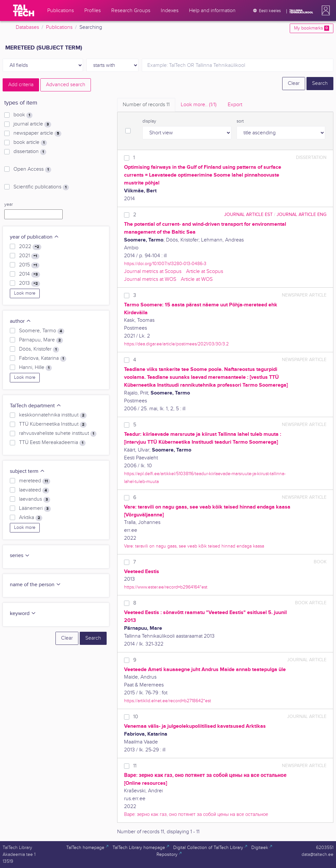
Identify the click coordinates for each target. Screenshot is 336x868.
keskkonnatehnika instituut (53, 415)
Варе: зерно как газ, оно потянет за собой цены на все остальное (196, 814)
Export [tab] (235, 105)
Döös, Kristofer (39, 349)
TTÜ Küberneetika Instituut (53, 424)
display (149, 121)
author (21, 321)
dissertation (30, 152)
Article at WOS (197, 279)
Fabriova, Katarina (43, 358)
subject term (27, 471)
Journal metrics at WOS (150, 279)
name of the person (35, 585)
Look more (25, 293)
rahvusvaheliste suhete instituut (58, 434)
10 (136, 717)
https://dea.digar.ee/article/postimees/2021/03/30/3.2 (176, 344)
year (9, 204)
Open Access (32, 169)
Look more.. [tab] (199, 105)
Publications (59, 27)
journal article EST (248, 214)
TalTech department (36, 406)
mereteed (35, 481)
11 (135, 766)
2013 (30, 283)
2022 (30, 247)
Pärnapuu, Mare (41, 340)
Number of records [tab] (146, 105)
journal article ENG (302, 214)
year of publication (34, 237)
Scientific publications (41, 187)
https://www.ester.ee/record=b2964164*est (166, 587)
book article (30, 143)
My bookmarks (312, 28)
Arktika (31, 518)
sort (240, 121)
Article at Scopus (205, 271)
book (23, 115)
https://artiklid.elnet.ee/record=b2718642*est (168, 701)
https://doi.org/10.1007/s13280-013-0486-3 (165, 264)
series (20, 556)
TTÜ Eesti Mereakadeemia (52, 443)
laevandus (35, 499)
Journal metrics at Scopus (153, 271)
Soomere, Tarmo (42, 331)
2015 (29, 265)
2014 (30, 274)
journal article (32, 124)
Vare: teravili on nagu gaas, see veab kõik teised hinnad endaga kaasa (194, 546)
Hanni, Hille (35, 368)
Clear (294, 83)
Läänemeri (35, 509)
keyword (23, 614)
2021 (29, 256)
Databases (27, 27)
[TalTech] (24, 10)
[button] (325, 10)
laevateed (34, 490)
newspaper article (37, 133)
